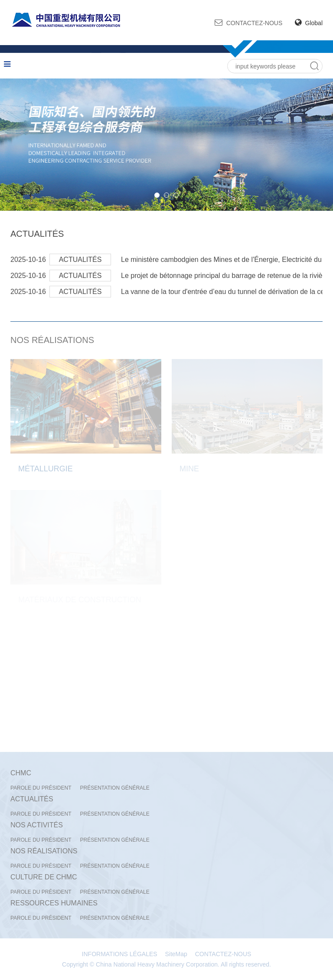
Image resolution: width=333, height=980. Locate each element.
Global (309, 23)
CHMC (21, 773)
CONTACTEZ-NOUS (249, 23)
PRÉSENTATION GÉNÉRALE (114, 788)
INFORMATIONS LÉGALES (120, 954)
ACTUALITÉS (37, 234)
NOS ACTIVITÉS (37, 825)
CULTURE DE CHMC (44, 877)
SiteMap (176, 954)
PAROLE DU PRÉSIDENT (41, 788)
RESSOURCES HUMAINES (54, 903)
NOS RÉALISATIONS (52, 340)
